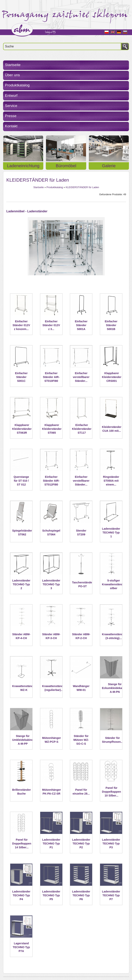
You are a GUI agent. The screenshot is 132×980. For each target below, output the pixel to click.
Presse (11, 116)
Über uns (13, 75)
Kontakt (11, 126)
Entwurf (11, 96)
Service (11, 106)
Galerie (109, 166)
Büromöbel (66, 166)
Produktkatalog (17, 85)
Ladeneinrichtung (23, 166)
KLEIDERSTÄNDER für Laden (82, 187)
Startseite (13, 65)
